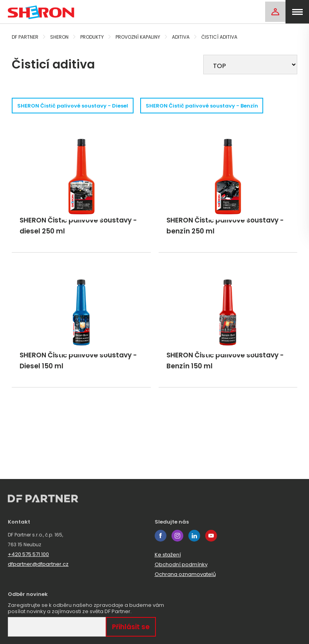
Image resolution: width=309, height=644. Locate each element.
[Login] (274, 12)
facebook (161, 536)
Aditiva (181, 37)
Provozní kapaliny (138, 37)
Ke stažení (168, 555)
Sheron (59, 37)
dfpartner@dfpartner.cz (38, 564)
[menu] (297, 12)
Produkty (92, 37)
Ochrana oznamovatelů (185, 574)
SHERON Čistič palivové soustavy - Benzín (214, 106)
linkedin (194, 536)
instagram (177, 536)
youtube (211, 536)
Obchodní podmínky (181, 564)
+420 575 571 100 (28, 554)
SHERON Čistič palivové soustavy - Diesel (76, 106)
